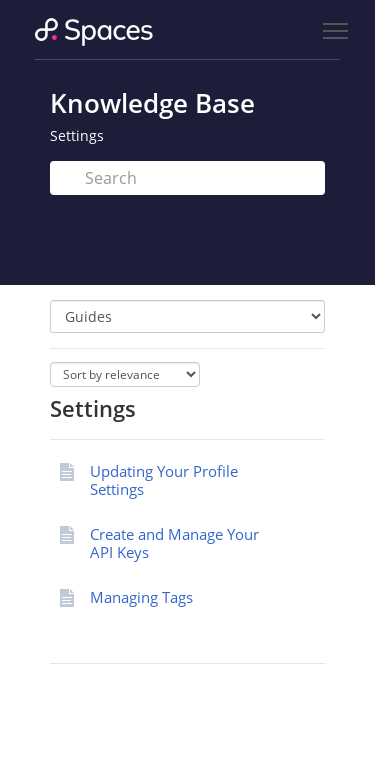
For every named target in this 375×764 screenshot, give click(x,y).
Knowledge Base (152, 103)
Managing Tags (141, 597)
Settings (77, 135)
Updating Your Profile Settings (164, 480)
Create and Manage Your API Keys (174, 543)
